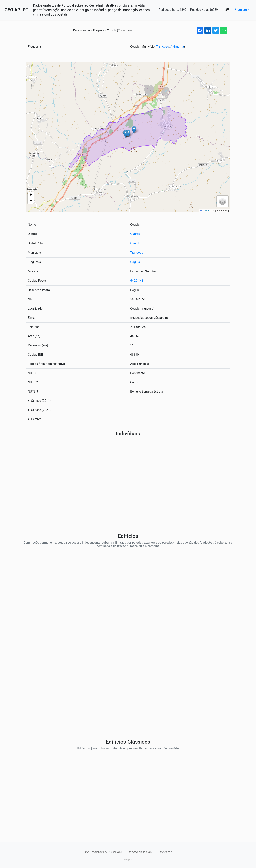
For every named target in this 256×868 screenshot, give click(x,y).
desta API (140, 851)
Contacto (165, 851)
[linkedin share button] (208, 30)
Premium (241, 10)
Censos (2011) (41, 400)
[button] (128, 133)
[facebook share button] (200, 30)
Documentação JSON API (103, 851)
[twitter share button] (216, 30)
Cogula (135, 261)
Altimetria (176, 47)
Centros (36, 418)
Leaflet (205, 211)
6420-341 (137, 280)
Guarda (135, 234)
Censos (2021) (41, 409)
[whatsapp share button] (224, 30)
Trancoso (162, 47)
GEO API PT (16, 10)
